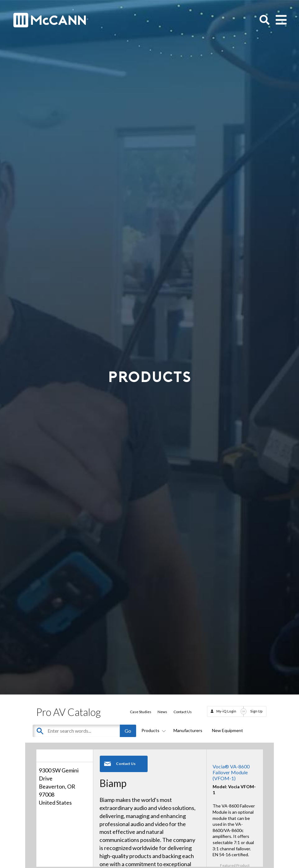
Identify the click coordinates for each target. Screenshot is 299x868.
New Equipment (228, 730)
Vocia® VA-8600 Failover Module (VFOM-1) (231, 772)
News (162, 712)
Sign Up (256, 711)
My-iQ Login (226, 711)
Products (153, 730)
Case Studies (141, 712)
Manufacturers (188, 730)
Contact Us (183, 712)
